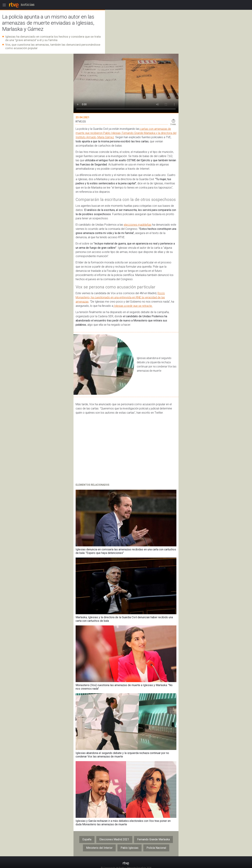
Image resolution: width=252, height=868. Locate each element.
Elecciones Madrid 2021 (114, 839)
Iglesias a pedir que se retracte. (133, 306)
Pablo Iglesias (129, 848)
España (87, 839)
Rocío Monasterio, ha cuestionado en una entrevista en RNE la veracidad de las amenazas (120, 297)
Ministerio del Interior (99, 848)
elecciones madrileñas (138, 225)
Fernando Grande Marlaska (153, 839)
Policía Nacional (156, 848)
